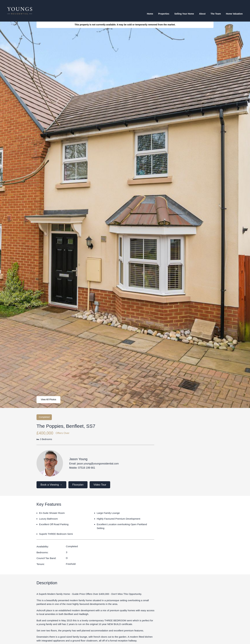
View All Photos (48, 399)
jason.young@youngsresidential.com (98, 464)
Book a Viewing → (51, 485)
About (202, 14)
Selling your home (184, 14)
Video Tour (100, 485)
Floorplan (78, 485)
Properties (164, 14)
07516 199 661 (87, 468)
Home (150, 14)
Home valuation (234, 14)
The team (216, 14)
